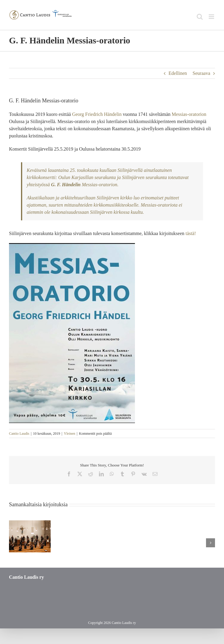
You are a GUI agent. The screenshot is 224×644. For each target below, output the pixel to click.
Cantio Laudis (19, 434)
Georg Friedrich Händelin (97, 114)
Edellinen (178, 73)
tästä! (191, 233)
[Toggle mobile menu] (212, 17)
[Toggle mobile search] (200, 17)
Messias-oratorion (189, 114)
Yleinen (70, 434)
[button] (13, 543)
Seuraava (201, 73)
